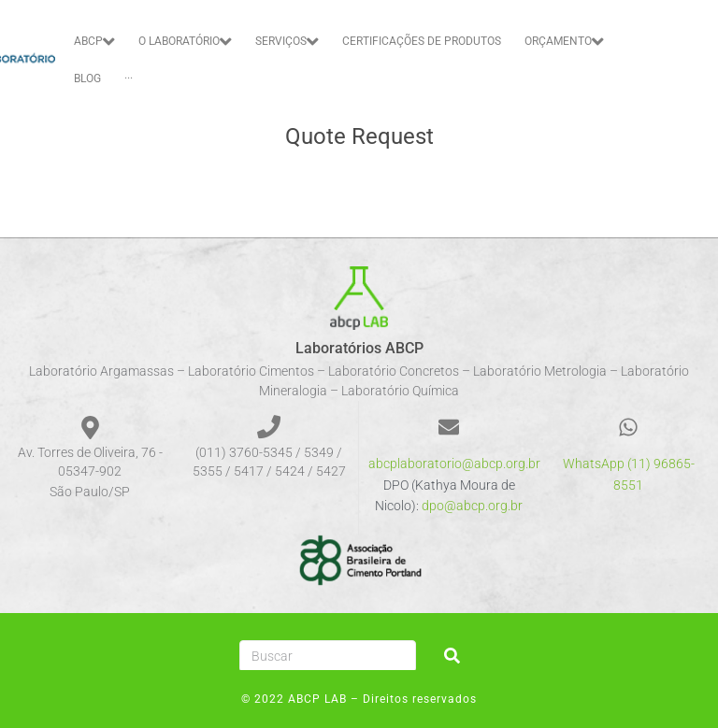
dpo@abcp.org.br (472, 506)
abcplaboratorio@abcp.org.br (454, 464)
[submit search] (452, 656)
